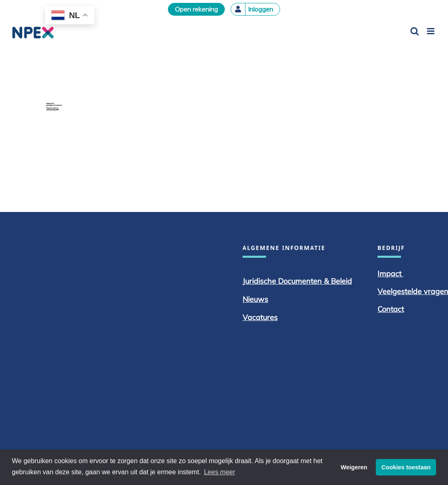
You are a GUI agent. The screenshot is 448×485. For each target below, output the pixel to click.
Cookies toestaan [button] (406, 467)
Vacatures (260, 317)
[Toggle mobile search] (415, 31)
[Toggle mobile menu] (431, 31)
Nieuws (255, 299)
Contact (391, 309)
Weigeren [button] (354, 467)
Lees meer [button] (219, 472)
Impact (390, 274)
